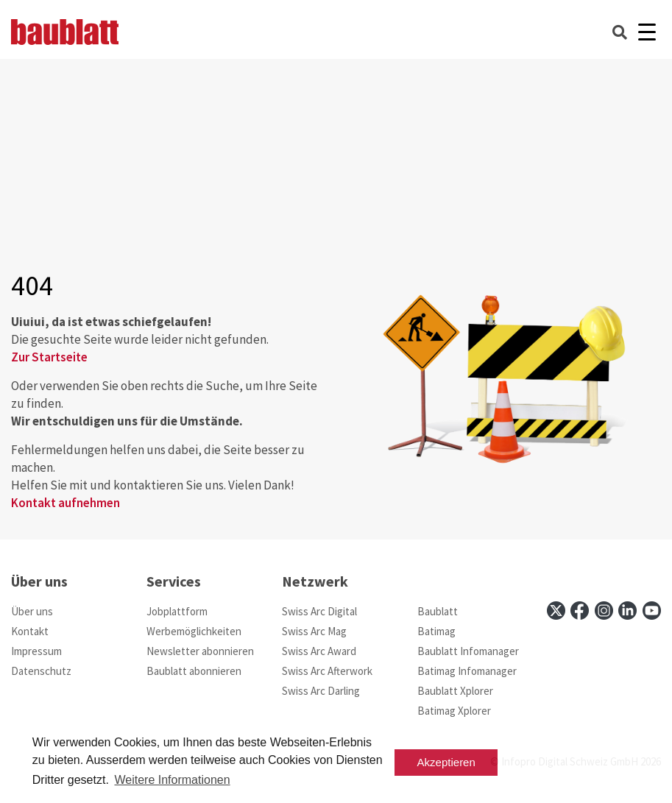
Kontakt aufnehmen (66, 503)
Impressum (36, 651)
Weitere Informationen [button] (172, 780)
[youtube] (652, 611)
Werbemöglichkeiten (194, 631)
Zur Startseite (49, 357)
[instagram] (604, 611)
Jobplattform (177, 611)
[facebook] (580, 611)
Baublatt (438, 611)
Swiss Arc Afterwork (327, 671)
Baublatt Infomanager (468, 651)
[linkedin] (627, 611)
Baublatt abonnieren (194, 671)
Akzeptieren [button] (446, 762)
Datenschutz (41, 671)
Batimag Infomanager (467, 671)
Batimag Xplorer (454, 711)
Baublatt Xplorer (455, 691)
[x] (556, 611)
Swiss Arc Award (319, 651)
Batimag (436, 631)
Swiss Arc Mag (314, 631)
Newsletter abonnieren (200, 651)
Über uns (32, 611)
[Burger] (647, 32)
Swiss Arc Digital (319, 611)
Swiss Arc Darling (321, 691)
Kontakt (30, 631)
